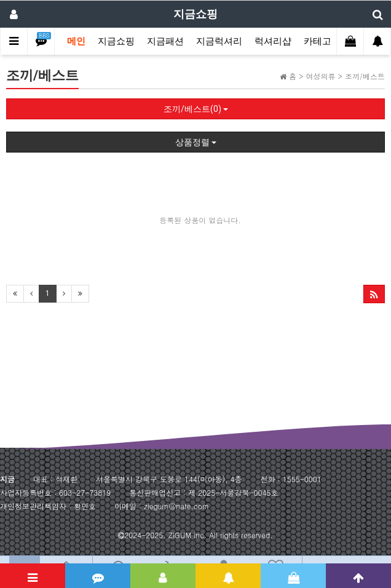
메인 (76, 41)
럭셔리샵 (273, 41)
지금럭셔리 (219, 41)
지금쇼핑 (116, 41)
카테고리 (322, 41)
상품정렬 (196, 142)
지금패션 (165, 41)
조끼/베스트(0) (196, 109)
